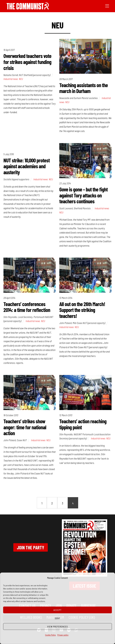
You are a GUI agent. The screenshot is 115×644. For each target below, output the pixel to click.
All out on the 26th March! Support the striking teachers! (82, 310)
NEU (21, 79)
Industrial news (11, 79)
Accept (57, 610)
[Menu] (107, 6)
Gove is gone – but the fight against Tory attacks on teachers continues (83, 195)
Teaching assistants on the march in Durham (84, 88)
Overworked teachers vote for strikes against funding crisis (27, 62)
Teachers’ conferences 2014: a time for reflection (27, 307)
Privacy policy (63, 635)
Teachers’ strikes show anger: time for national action (25, 427)
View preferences (57, 627)
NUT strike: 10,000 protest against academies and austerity (27, 166)
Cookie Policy (50, 635)
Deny (58, 618)
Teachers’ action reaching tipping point (83, 424)
